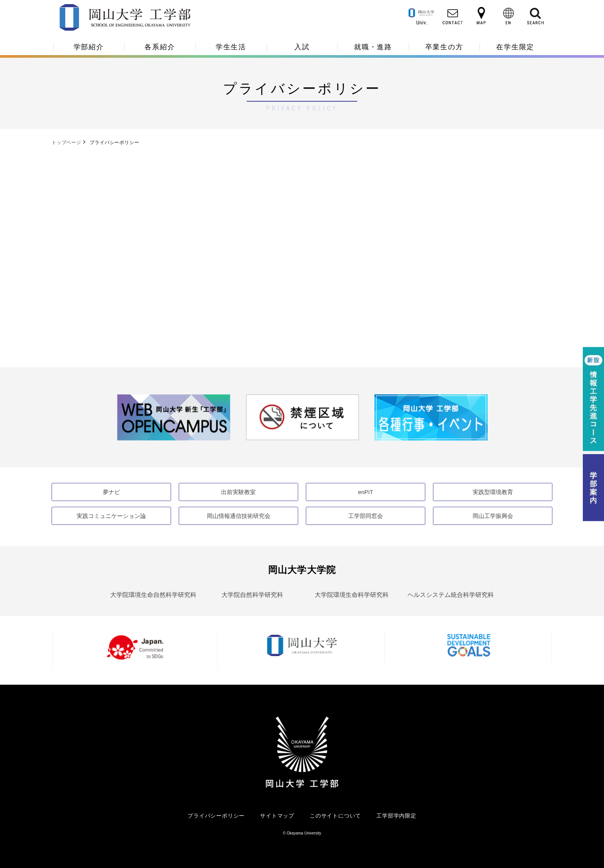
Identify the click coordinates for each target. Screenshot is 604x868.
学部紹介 (89, 47)
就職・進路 (373, 47)
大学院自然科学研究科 (252, 595)
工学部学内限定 (396, 816)
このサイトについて (335, 816)
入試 (302, 47)
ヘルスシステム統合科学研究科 (451, 595)
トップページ (66, 142)
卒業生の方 (444, 47)
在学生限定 (515, 47)
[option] (174, 417)
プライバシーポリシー (216, 816)
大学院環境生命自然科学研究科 (153, 595)
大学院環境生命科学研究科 (352, 595)
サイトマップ (277, 816)
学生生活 (231, 47)
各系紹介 (160, 47)
